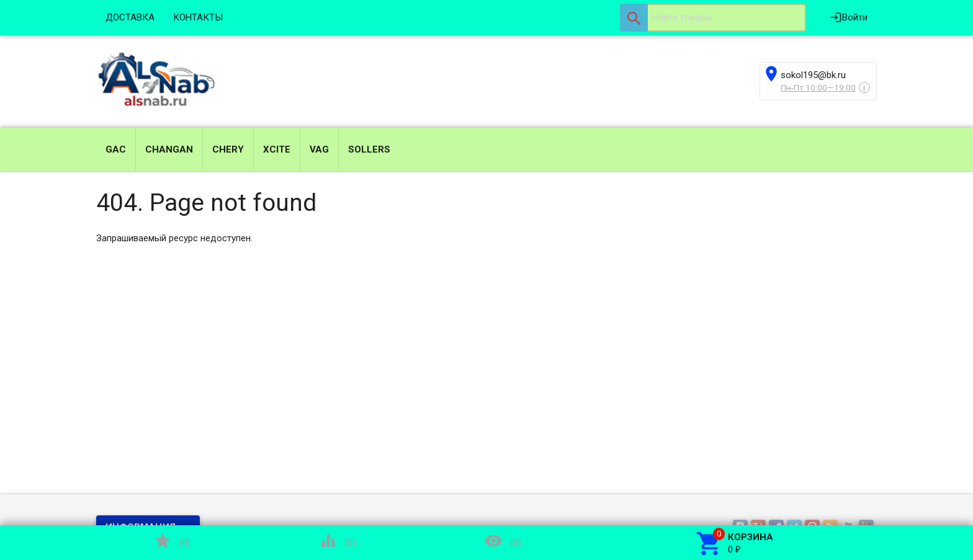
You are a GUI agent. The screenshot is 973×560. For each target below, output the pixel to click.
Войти (849, 17)
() (172, 541)
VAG (319, 149)
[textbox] (713, 18)
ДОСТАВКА (130, 17)
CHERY (228, 149)
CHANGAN (169, 149)
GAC (116, 149)
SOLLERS (369, 149)
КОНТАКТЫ (198, 17)
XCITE (277, 149)
